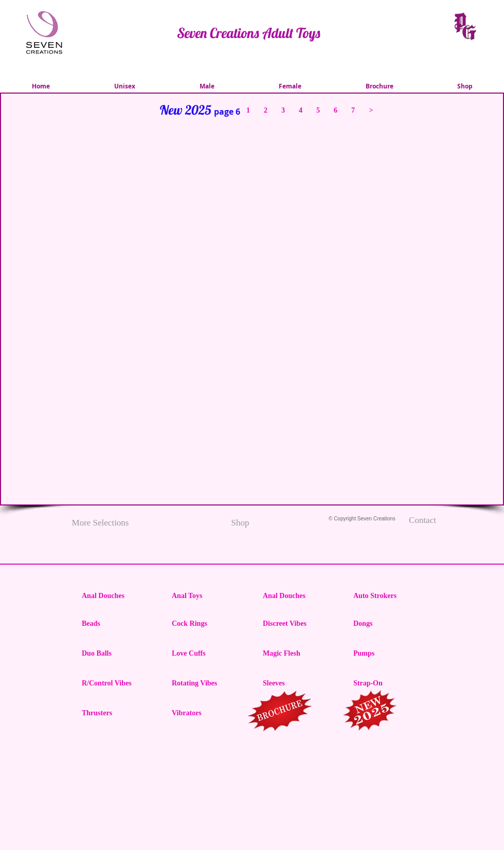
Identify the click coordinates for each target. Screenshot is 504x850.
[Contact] (422, 520)
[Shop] (240, 523)
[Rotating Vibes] (208, 683)
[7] (353, 110)
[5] (318, 110)
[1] (248, 110)
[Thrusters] (118, 713)
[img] (50, 315)
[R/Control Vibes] (118, 683)
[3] (283, 110)
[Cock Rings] (208, 624)
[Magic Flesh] (299, 654)
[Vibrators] (208, 713)
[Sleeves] (299, 683)
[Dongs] (390, 624)
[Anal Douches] (118, 596)
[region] (281, 713)
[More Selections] (100, 523)
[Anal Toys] (208, 596)
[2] (266, 110)
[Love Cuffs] (208, 654)
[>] (371, 110)
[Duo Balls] (118, 654)
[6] (336, 110)
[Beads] (118, 624)
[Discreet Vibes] (299, 624)
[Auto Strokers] (390, 596)
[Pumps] (390, 654)
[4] (301, 110)
